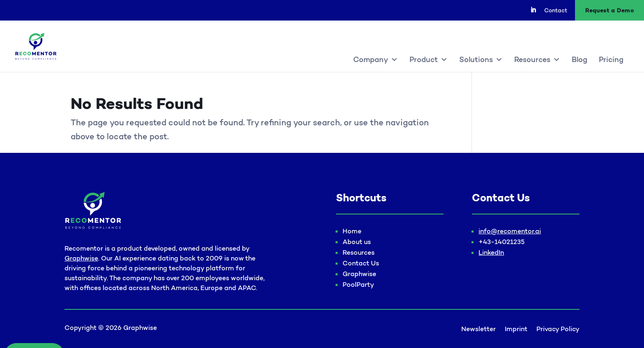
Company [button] (376, 60)
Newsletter (478, 329)
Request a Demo (609, 10)
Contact (556, 11)
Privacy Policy (558, 329)
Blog (580, 60)
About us (357, 242)
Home (352, 231)
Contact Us (361, 263)
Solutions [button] (481, 60)
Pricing (611, 60)
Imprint (516, 329)
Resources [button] (537, 60)
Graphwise (81, 258)
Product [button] (429, 60)
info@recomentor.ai (510, 231)
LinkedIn (491, 252)
